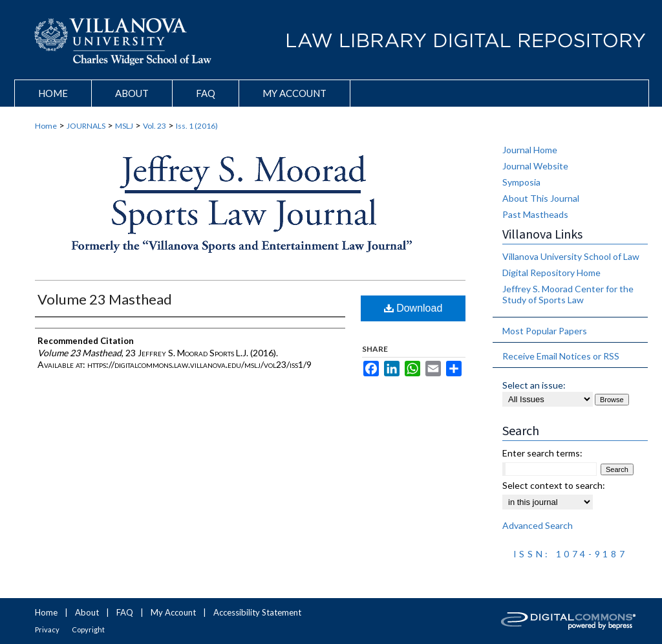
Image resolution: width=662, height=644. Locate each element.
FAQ (125, 612)
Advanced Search (538, 525)
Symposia (521, 182)
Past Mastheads (535, 214)
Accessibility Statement (257, 612)
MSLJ (124, 126)
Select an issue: (534, 385)
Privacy (47, 629)
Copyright (88, 629)
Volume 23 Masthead (105, 299)
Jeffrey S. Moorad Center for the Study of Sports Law (568, 294)
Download (413, 308)
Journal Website (535, 166)
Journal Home (530, 150)
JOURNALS (86, 126)
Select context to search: (554, 485)
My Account (173, 612)
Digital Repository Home (551, 273)
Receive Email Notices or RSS (561, 356)
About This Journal (541, 198)
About (87, 612)
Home (46, 126)
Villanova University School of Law (571, 256)
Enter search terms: (542, 453)
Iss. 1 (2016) (197, 126)
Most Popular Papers (545, 331)
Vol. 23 (155, 126)
